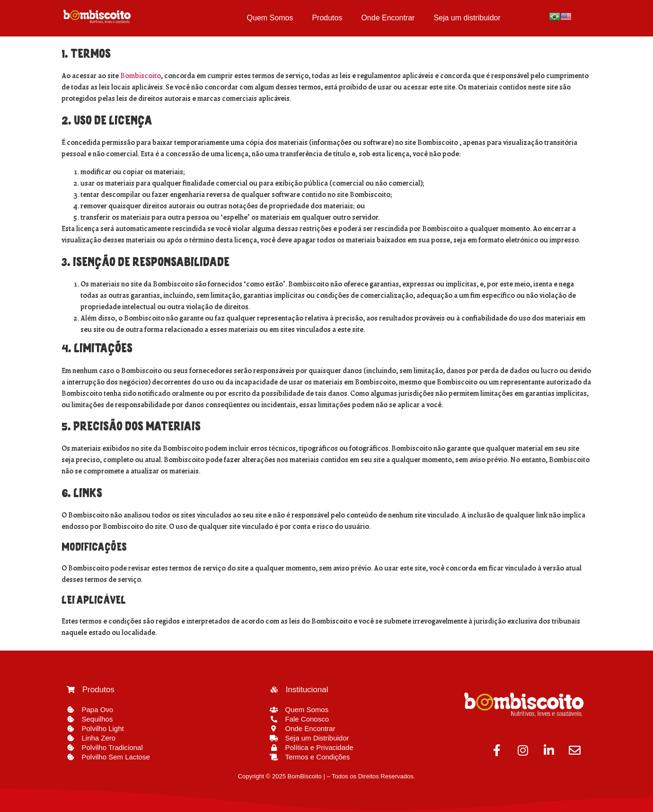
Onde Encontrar (388, 18)
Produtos (327, 18)
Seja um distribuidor (467, 18)
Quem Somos (270, 18)
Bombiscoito (141, 76)
